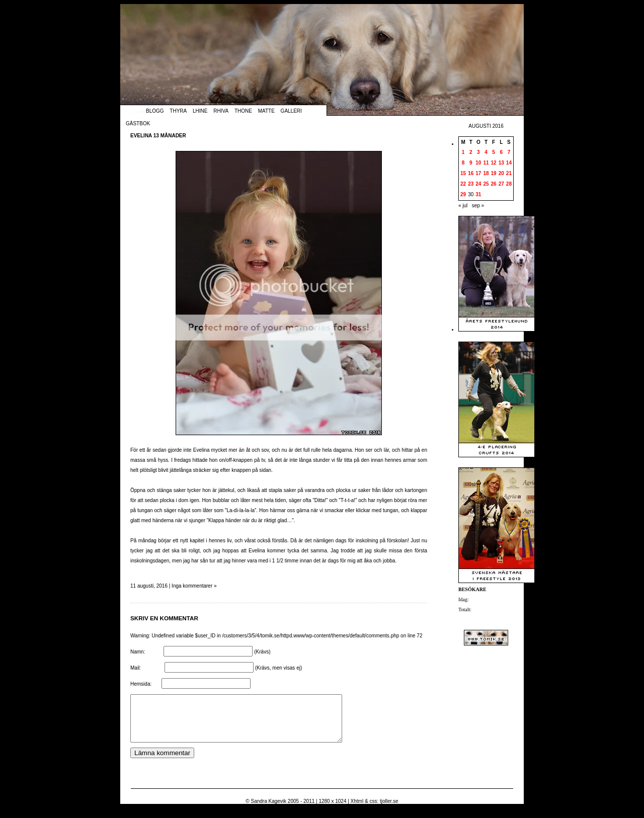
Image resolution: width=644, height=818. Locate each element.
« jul (463, 206)
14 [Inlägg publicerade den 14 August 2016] (509, 163)
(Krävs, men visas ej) (278, 668)
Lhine (200, 111)
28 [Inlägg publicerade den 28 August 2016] (509, 184)
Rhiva (221, 111)
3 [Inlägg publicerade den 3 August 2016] (478, 152)
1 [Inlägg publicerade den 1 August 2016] (463, 152)
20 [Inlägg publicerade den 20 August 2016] (501, 173)
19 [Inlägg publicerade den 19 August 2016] (494, 173)
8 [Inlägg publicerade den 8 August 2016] (463, 163)
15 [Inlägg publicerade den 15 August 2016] (463, 173)
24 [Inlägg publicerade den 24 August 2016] (478, 184)
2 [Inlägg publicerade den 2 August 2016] (471, 152)
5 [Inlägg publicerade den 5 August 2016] (494, 152)
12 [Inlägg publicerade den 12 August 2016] (494, 163)
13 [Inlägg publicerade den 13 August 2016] (501, 163)
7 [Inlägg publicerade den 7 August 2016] (509, 152)
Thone (243, 111)
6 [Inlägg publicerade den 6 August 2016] (501, 152)
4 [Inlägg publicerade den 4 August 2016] (486, 152)
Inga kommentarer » (194, 586)
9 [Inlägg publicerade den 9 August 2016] (471, 163)
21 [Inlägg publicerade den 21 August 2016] (509, 173)
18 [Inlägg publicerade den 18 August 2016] (486, 173)
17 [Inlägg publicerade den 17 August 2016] (478, 173)
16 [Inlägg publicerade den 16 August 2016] (471, 173)
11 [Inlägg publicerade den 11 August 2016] (486, 163)
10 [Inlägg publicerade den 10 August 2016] (478, 163)
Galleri (291, 111)
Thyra (178, 111)
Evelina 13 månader (158, 136)
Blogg (155, 111)
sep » (478, 206)
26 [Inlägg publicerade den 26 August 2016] (494, 184)
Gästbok (138, 124)
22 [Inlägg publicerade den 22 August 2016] (463, 184)
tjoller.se (389, 810)
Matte (266, 111)
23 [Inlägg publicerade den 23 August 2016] (471, 184)
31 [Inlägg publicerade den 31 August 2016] (478, 194)
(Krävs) (262, 652)
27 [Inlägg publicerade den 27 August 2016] (501, 184)
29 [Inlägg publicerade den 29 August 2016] (463, 194)
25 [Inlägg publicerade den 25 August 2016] (486, 184)
